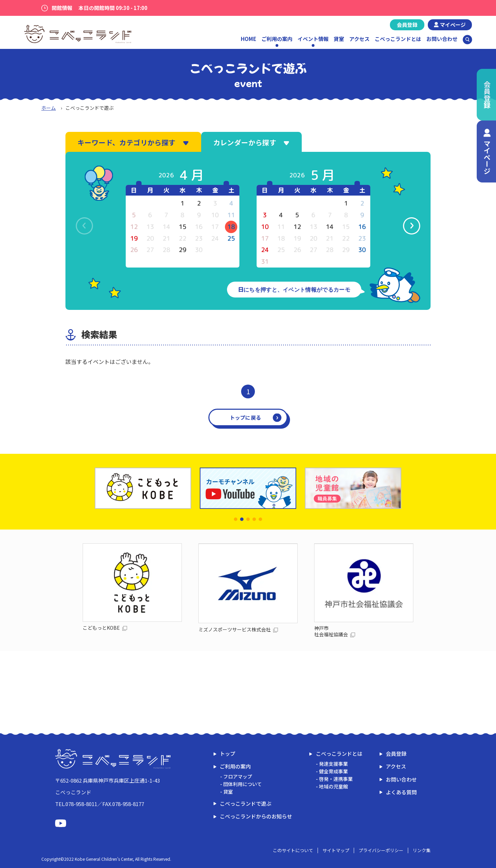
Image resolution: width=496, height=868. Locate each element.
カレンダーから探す (252, 142)
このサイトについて (293, 850)
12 (297, 227)
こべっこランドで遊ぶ (246, 803)
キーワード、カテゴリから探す (133, 142)
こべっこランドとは (398, 39)
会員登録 (407, 25)
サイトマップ (336, 850)
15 (183, 227)
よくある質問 (401, 792)
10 (265, 227)
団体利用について (242, 784)
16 (362, 227)
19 (134, 238)
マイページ (453, 25)
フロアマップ (238, 776)
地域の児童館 (333, 786)
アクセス (359, 39)
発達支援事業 (333, 764)
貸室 (339, 39)
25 (231, 238)
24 (265, 250)
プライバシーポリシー (381, 850)
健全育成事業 (333, 771)
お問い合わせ (442, 39)
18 (231, 227)
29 (183, 250)
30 (362, 250)
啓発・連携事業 (336, 779)
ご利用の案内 (235, 766)
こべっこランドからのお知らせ (256, 816)
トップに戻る (246, 417)
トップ (228, 754)
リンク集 (422, 850)
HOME (249, 39)
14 (330, 227)
